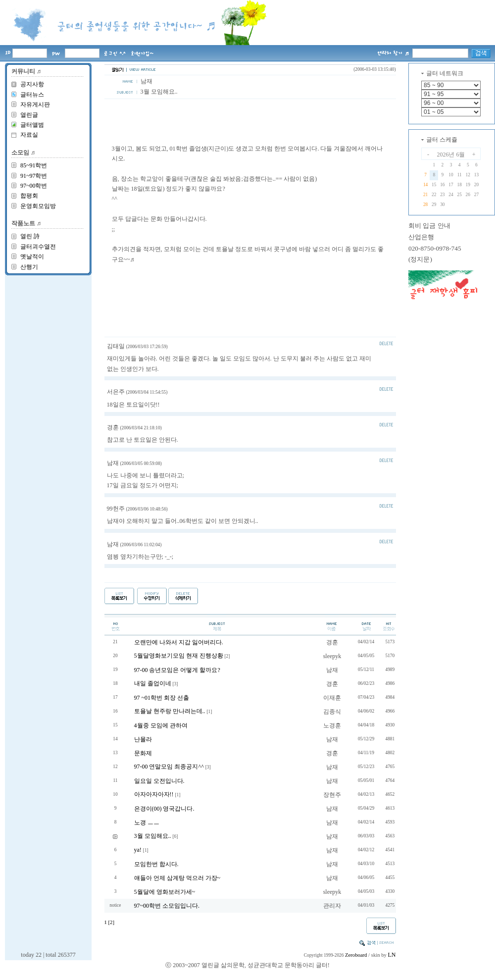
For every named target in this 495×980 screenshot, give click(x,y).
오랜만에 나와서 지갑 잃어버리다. (179, 642)
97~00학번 (34, 186)
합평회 (29, 196)
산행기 (29, 267)
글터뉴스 (32, 95)
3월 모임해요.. (153, 836)
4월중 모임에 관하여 (161, 725)
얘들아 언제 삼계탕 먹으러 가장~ (177, 878)
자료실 (29, 135)
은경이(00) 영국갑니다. (164, 809)
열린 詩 (30, 236)
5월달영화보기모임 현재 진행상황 (179, 656)
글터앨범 (32, 125)
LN (392, 955)
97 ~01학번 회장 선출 (162, 698)
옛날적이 (32, 257)
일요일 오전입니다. (159, 781)
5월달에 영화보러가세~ (165, 892)
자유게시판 (35, 104)
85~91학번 (34, 165)
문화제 (143, 753)
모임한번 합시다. (156, 864)
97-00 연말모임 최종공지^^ (169, 767)
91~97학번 (34, 176)
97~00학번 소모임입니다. (167, 906)
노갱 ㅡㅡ (147, 823)
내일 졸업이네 (153, 683)
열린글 (29, 115)
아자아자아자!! (154, 794)
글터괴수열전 (38, 247)
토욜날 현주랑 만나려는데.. (170, 711)
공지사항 (32, 84)
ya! (138, 850)
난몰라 (143, 739)
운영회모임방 (38, 206)
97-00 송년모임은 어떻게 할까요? (177, 670)
